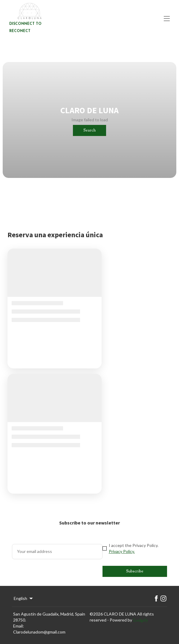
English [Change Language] (24, 598)
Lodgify (141, 620)
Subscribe (135, 571)
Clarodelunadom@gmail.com (39, 632)
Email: (19, 626)
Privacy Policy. (122, 551)
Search (90, 130)
